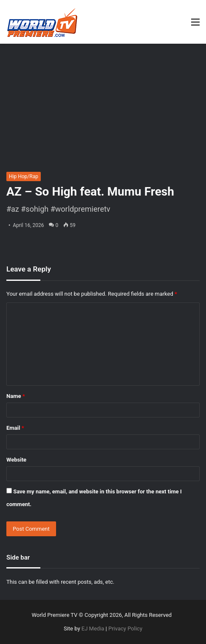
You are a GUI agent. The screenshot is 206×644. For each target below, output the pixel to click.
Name (16, 396)
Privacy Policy (125, 629)
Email (15, 428)
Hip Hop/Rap (24, 176)
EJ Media (93, 629)
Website (16, 460)
